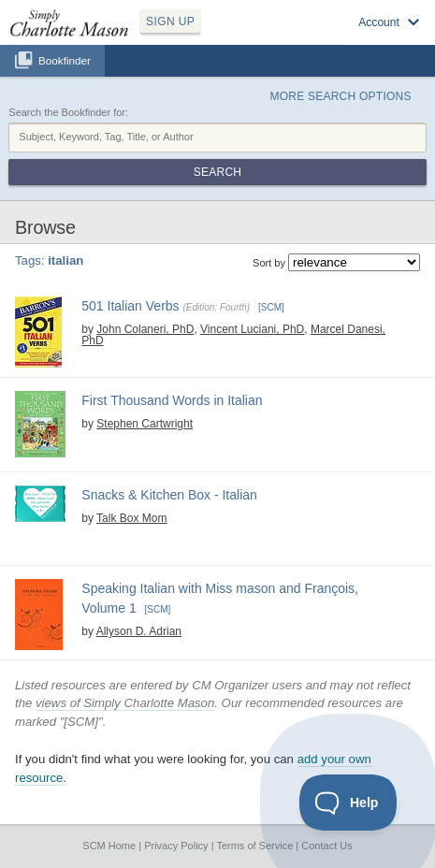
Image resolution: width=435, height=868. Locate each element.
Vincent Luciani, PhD (252, 329)
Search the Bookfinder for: (68, 112)
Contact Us (326, 846)
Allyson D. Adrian (139, 631)
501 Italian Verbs (130, 306)
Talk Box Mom (131, 518)
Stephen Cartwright (145, 424)
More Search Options (340, 96)
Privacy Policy (176, 846)
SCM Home (109, 846)
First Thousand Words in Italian (172, 400)
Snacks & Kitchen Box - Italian (169, 495)
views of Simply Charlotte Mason (125, 703)
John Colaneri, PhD (145, 329)
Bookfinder (65, 60)
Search (217, 172)
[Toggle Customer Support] (348, 803)
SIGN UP (170, 22)
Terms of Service (254, 846)
